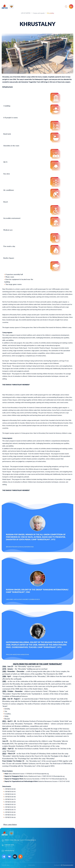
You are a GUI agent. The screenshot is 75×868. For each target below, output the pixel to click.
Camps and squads (39, 13)
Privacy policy (32, 865)
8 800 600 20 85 (9, 845)
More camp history (10, 824)
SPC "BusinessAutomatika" (67, 865)
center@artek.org (9, 851)
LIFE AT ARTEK (26, 13)
